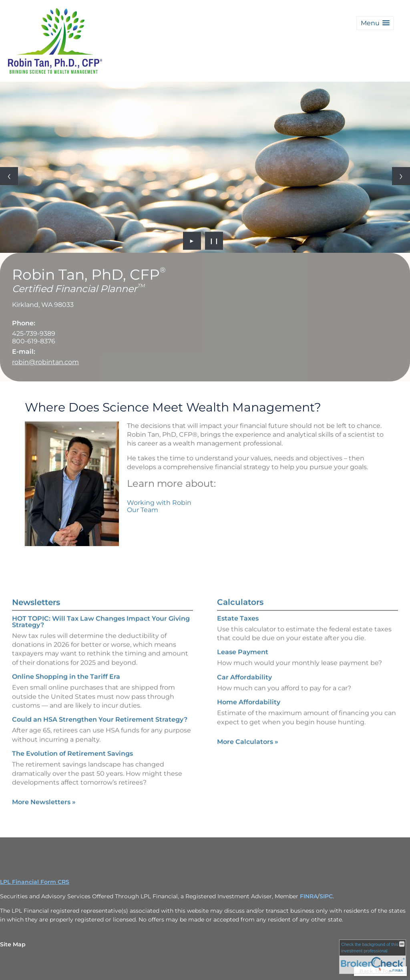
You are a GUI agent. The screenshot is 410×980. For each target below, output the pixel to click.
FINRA (309, 896)
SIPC (326, 896)
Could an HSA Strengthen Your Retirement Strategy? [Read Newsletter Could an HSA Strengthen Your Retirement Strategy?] (100, 701)
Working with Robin (159, 503)
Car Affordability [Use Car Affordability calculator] (244, 696)
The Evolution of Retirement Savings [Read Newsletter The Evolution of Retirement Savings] (72, 735)
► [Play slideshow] (192, 241)
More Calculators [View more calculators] (248, 760)
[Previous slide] (9, 176)
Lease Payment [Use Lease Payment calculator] (243, 671)
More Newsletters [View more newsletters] (44, 783)
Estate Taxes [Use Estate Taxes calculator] (238, 637)
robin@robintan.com (45, 362)
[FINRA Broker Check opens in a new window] (373, 957)
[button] (375, 23)
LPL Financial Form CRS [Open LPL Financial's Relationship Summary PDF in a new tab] (35, 882)
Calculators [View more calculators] (240, 621)
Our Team (143, 510)
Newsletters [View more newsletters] (36, 584)
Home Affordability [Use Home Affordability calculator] (249, 721)
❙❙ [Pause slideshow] (214, 241)
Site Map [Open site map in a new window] (13, 944)
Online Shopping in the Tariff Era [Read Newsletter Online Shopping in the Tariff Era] (66, 658)
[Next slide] (401, 176)
